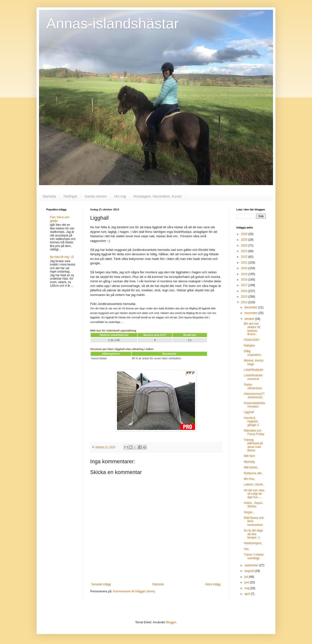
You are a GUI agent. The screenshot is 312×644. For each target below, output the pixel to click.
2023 (245, 251)
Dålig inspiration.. (253, 353)
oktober (250, 319)
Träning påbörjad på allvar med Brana (253, 445)
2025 (245, 240)
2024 (245, 246)
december (251, 307)
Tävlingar (70, 196)
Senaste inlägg (101, 584)
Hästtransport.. (253, 543)
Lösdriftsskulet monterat (253, 377)
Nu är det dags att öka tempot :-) (253, 534)
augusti (250, 571)
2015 (245, 297)
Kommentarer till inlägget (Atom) (134, 591)
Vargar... (249, 512)
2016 (245, 291)
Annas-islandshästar (113, 24)
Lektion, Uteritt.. (254, 484)
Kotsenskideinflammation (254, 405)
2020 (245, 268)
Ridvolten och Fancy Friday (254, 432)
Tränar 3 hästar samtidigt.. (254, 556)
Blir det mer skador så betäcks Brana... (252, 329)
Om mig (120, 196)
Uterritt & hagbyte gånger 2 (251, 421)
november (251, 313)
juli (247, 577)
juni (247, 582)
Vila (246, 549)
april (248, 594)
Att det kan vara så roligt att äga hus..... (254, 494)
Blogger (171, 622)
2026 (245, 234)
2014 (245, 302)
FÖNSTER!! (252, 340)
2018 (245, 280)
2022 (245, 257)
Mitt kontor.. (251, 467)
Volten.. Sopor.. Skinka (254, 505)
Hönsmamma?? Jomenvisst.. (254, 396)
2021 (245, 263)
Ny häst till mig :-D (62, 257)
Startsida (49, 196)
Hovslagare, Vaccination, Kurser (158, 196)
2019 (245, 274)
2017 (245, 285)
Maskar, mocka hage (254, 362)
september (252, 565)
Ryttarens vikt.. (253, 473)
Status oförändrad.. (253, 386)
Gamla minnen (96, 196)
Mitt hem (249, 456)
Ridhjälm (249, 346)
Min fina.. (250, 479)
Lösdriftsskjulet (253, 370)
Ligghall (249, 412)
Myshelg (249, 462)
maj (247, 588)
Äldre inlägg (213, 584)
